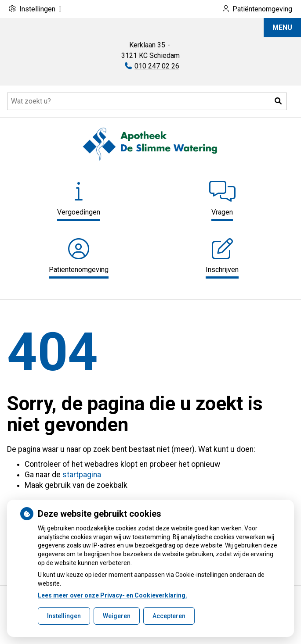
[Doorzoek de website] (147, 101)
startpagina (82, 475)
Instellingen (64, 616)
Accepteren (169, 616)
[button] (278, 101)
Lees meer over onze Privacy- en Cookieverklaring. (112, 595)
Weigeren (117, 616)
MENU (282, 27)
